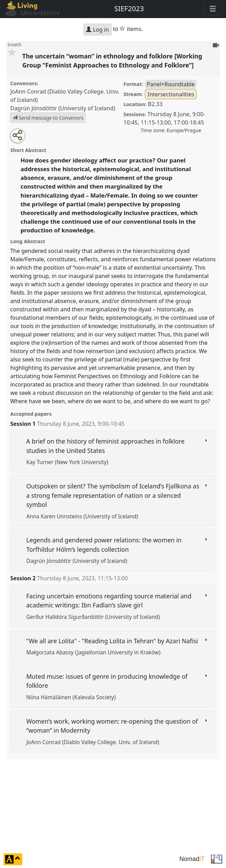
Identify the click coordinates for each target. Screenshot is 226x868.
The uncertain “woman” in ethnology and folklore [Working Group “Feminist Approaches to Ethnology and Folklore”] (112, 61)
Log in (97, 30)
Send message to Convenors (48, 118)
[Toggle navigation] (213, 9)
